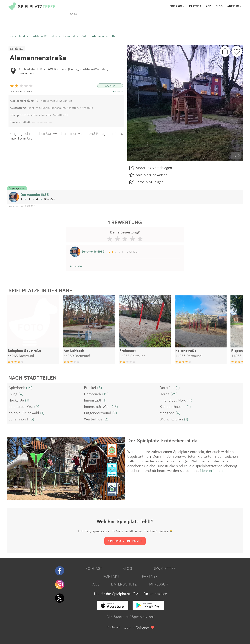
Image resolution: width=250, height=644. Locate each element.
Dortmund (68, 36)
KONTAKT (111, 576)
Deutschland (17, 36)
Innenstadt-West (97, 406)
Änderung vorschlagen (154, 168)
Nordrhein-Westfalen (43, 36)
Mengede (167, 413)
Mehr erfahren (211, 470)
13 (23, 199)
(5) (32, 419)
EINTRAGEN (177, 6)
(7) (115, 413)
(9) (37, 406)
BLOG (219, 6)
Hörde (84, 36)
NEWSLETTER (164, 568)
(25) (174, 394)
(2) (106, 419)
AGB (96, 584)
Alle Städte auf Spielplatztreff (131, 617)
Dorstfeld (167, 388)
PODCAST (94, 568)
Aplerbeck (17, 388)
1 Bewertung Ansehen (21, 92)
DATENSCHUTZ (124, 584)
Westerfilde (93, 419)
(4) (21, 394)
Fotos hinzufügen (150, 182)
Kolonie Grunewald (24, 413)
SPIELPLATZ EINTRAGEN (125, 541)
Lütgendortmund (98, 413)
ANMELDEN (234, 6)
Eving (13, 394)
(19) (105, 394)
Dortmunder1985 (35, 195)
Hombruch (93, 394)
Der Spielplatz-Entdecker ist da (162, 440)
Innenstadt (93, 400)
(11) (28, 400)
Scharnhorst (18, 419)
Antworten (77, 266)
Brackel (90, 388)
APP (208, 6)
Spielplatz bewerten (152, 175)
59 (39, 199)
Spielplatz (17, 49)
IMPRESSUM (158, 584)
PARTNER (195, 6)
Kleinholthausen (173, 406)
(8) (100, 388)
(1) (178, 388)
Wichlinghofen (171, 419)
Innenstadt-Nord (173, 400)
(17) (115, 406)
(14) (29, 388)
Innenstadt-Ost (21, 406)
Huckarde (16, 400)
